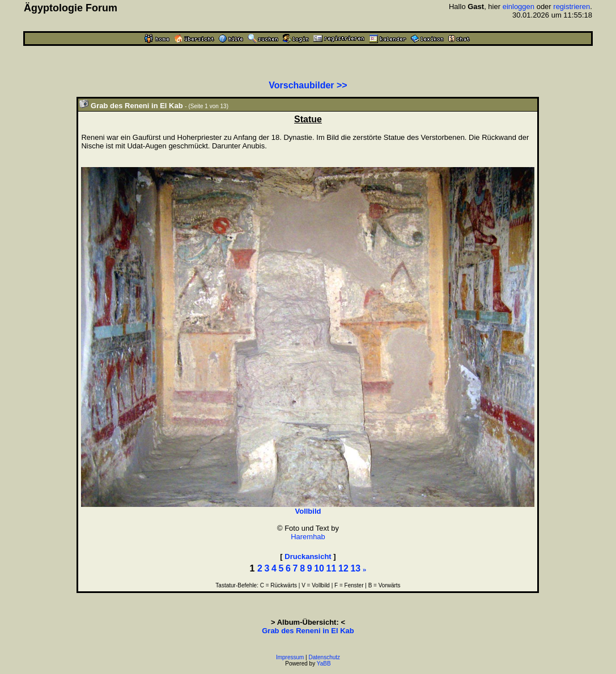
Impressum (290, 657)
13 (355, 568)
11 (332, 568)
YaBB (324, 664)
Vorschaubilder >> (308, 85)
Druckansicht (308, 556)
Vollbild (308, 511)
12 (343, 568)
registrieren (572, 7)
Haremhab (308, 537)
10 (319, 568)
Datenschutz (325, 657)
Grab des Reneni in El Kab (308, 631)
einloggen (519, 7)
